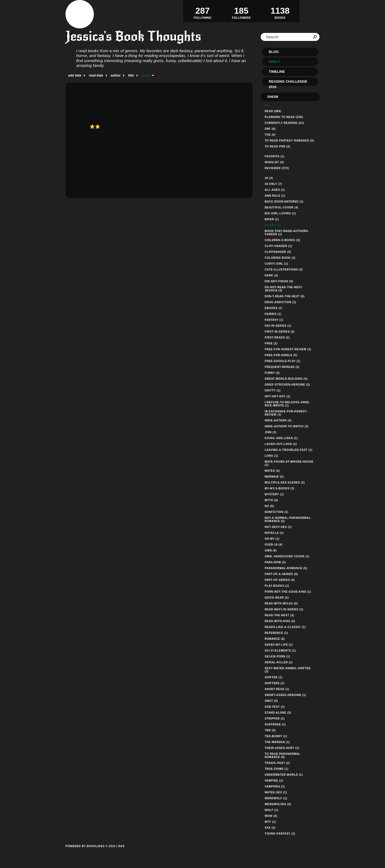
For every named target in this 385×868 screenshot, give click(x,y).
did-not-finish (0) (279, 281)
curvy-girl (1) (276, 264)
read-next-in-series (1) (284, 609)
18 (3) (269, 178)
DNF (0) (270, 129)
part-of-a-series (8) (281, 574)
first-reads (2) (277, 338)
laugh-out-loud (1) (281, 444)
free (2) (271, 343)
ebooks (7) (274, 308)
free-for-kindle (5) (281, 355)
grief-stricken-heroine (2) (287, 385)
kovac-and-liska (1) (281, 438)
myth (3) (271, 500)
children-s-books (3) (282, 240)
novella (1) (274, 533)
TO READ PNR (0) (278, 146)
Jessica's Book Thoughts (133, 36)
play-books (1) (277, 586)
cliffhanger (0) (278, 252)
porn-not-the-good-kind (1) (288, 592)
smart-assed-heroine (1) (285, 695)
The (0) (270, 135)
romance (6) (275, 639)
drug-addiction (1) (280, 302)
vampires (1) (275, 787)
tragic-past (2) (277, 763)
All (268, 105)
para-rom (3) (275, 562)
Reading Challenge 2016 (288, 83)
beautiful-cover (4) (282, 208)
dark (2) (271, 275)
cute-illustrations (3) (284, 270)
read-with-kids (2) (280, 621)
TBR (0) (270, 730)
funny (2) (272, 373)
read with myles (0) (281, 604)
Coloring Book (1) (280, 258)
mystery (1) (274, 494)
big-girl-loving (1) (280, 213)
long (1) (271, 456)
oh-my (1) (272, 539)
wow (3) (271, 816)
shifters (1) (275, 683)
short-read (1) (277, 689)
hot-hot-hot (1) (278, 396)
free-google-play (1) (283, 361)
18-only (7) (273, 184)
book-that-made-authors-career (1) (287, 233)
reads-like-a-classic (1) (285, 627)
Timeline (277, 72)
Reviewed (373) (277, 168)
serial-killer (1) (279, 662)
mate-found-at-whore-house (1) (289, 463)
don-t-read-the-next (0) (285, 296)
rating (146, 75)
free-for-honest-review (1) (288, 349)
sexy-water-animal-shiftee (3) (288, 670)
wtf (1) (270, 822)
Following (203, 11)
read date (96, 75)
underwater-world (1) (284, 775)
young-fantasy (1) (280, 834)
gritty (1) (273, 391)
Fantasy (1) (274, 320)
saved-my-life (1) (279, 645)
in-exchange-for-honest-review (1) (286, 413)
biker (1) (272, 219)
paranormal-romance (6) (286, 568)
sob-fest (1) (275, 707)
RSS (122, 846)
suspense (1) (275, 724)
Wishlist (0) (274, 162)
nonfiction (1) (276, 512)
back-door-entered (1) (284, 202)
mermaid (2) (274, 477)
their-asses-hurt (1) (282, 748)
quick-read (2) (277, 598)
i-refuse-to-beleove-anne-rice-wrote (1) (287, 404)
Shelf (274, 62)
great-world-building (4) (286, 379)
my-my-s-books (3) (280, 488)
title (131, 75)
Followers (241, 11)
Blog (274, 52)
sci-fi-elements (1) (280, 651)
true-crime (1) (277, 769)
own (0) (271, 551)
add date (75, 75)
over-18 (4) (274, 545)
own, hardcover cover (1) (287, 556)
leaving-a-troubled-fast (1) (289, 450)
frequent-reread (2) (282, 367)
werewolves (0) (278, 804)
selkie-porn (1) (277, 656)
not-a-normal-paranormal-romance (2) (288, 519)
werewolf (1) (276, 798)
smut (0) (271, 701)
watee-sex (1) (276, 792)
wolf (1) (272, 810)
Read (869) (273, 111)
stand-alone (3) (278, 713)
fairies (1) (273, 314)
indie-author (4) (278, 420)
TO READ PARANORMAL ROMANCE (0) (282, 755)
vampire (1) (274, 781)
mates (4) (272, 471)
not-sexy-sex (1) (278, 527)
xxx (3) (270, 828)
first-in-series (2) (280, 332)
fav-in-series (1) (278, 326)
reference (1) (276, 633)
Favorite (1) (275, 156)
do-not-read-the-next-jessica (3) (284, 289)
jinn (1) (271, 432)
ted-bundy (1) (276, 736)
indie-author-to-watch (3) (287, 426)
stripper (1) (275, 719)
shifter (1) (274, 677)
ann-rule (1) (275, 196)
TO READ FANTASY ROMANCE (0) (289, 141)
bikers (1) (273, 225)
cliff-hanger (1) (278, 246)
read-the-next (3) (279, 615)
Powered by (91, 852)
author (116, 75)
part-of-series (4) (280, 580)
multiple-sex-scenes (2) (285, 483)
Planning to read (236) (284, 117)
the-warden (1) (277, 742)
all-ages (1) (275, 190)
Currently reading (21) (284, 123)
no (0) (269, 506)
